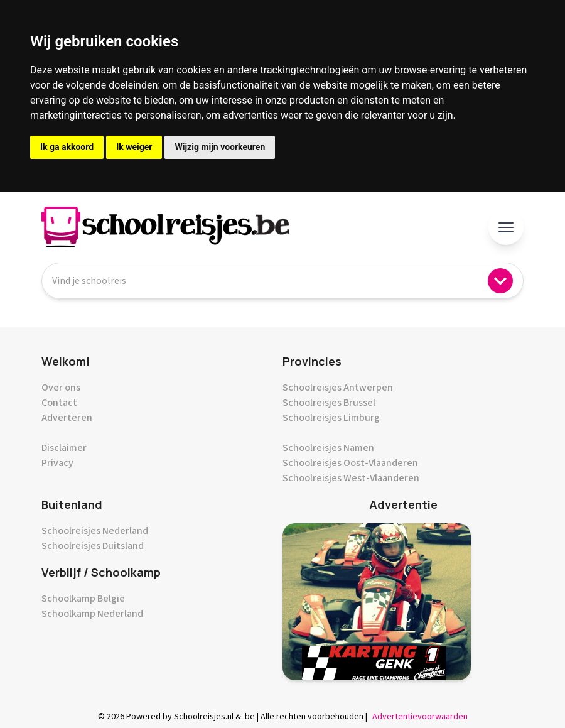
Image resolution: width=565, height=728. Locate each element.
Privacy (57, 463)
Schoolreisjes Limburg (331, 418)
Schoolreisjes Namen (328, 448)
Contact (59, 403)
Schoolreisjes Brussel (329, 403)
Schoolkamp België (83, 599)
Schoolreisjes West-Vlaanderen (351, 478)
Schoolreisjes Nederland (95, 531)
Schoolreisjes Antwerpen (338, 388)
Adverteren (67, 418)
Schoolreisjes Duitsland (93, 546)
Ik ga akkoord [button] (67, 147)
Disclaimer (64, 448)
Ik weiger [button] (134, 147)
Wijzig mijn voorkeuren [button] (220, 147)
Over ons (61, 388)
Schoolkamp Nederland (92, 614)
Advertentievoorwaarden (420, 717)
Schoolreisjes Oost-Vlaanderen (350, 463)
